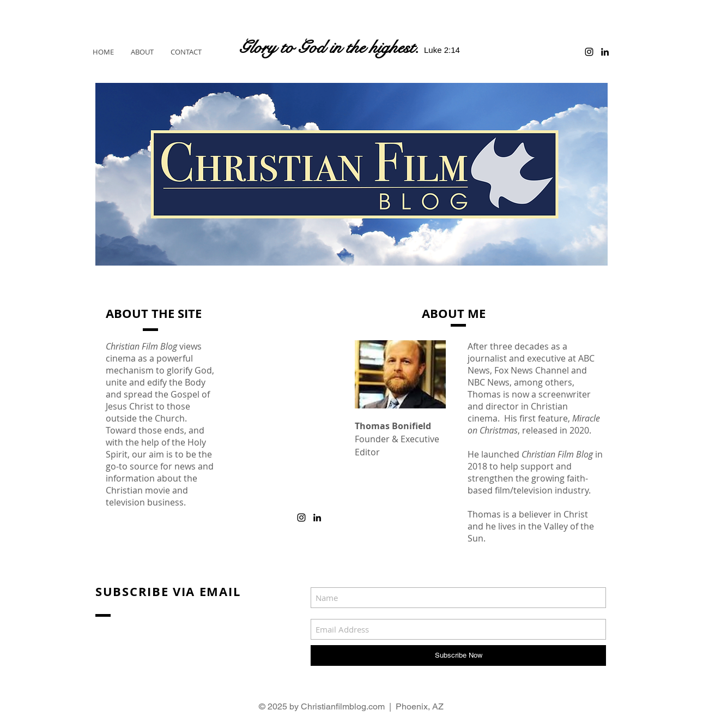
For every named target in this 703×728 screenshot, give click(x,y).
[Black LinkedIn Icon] (605, 52)
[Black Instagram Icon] (589, 52)
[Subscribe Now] (458, 655)
